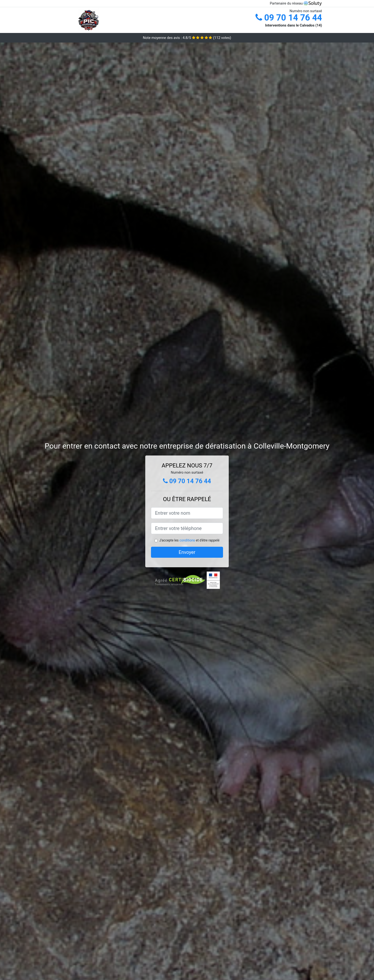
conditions (187, 540)
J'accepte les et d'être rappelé (189, 540)
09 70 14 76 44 (289, 18)
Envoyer (187, 552)
